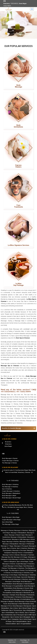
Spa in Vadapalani (13, 623)
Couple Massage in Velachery (11, 495)
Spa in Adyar (14, 612)
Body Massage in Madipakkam (11, 497)
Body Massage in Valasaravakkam (24, 588)
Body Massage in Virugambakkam (13, 590)
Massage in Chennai (7, 534)
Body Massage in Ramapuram (22, 610)
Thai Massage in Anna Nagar (10, 529)
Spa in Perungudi (18, 619)
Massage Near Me (7, 561)
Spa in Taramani (30, 616)
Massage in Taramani (27, 559)
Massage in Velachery (21, 534)
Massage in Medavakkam (19, 541)
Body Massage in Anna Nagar (11, 522)
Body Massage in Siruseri (21, 592)
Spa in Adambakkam (8, 616)
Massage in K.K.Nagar (21, 561)
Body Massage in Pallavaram (25, 599)
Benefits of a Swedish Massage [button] (18, 431)
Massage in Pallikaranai (27, 548)
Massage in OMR (17, 543)
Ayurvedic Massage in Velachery (18, 583)
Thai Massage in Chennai (9, 466)
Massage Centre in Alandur (11, 559)
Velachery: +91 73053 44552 (12, 641)
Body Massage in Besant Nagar (11, 501)
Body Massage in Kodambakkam (20, 603)
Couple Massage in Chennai (10, 464)
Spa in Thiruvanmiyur (16, 614)
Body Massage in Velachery (10, 488)
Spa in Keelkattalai (7, 619)
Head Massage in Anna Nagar (11, 581)
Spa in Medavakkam (29, 614)
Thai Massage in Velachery (10, 490)
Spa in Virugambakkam (24, 628)
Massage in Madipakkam (19, 537)
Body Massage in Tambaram (13, 601)
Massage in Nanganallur (27, 545)
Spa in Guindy (15, 621)
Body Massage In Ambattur (17, 563)
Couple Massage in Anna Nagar (11, 524)
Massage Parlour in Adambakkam (22, 557)
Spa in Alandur (20, 616)
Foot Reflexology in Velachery (20, 577)
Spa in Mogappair (25, 621)
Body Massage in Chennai (10, 462)
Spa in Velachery (7, 493)
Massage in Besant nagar (17, 539)
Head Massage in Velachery (27, 579)
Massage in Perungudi (21, 550)
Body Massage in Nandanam (21, 597)
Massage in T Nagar (7, 550)
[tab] (18, 431)
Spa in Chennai (12, 552)
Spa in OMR (28, 619)
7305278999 (7, 6)
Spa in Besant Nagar (25, 612)
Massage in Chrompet (19, 554)
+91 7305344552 (13, 484)
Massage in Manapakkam (11, 548)
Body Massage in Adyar (9, 499)
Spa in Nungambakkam (19, 625)
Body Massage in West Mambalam (19, 608)
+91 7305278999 (13, 518)
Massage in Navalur (13, 545)
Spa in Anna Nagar (7, 526)
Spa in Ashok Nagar (25, 623)
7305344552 (14, 3)
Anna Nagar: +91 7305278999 (25, 641)
